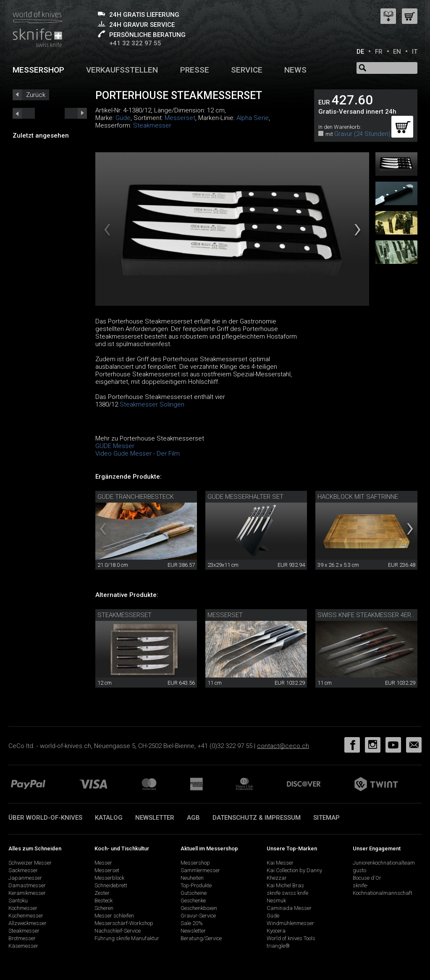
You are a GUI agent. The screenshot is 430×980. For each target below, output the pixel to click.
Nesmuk (276, 901)
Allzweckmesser (28, 923)
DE (360, 52)
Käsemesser (23, 946)
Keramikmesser (27, 893)
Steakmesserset (125, 615)
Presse (195, 70)
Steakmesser (152, 125)
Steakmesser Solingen (152, 404)
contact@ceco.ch (283, 746)
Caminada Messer (289, 908)
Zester (102, 893)
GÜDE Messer (115, 446)
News (295, 70)
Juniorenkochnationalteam (384, 863)
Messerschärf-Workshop (124, 923)
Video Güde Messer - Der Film (138, 454)
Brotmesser (22, 938)
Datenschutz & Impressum (257, 818)
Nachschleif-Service (118, 931)
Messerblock (109, 878)
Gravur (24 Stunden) (362, 134)
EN (397, 52)
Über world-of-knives (45, 818)
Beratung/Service (201, 938)
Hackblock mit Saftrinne (358, 497)
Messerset (180, 118)
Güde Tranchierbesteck (136, 497)
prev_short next (76, 113)
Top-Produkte (196, 885)
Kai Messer (280, 863)
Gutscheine (194, 893)
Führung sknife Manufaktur (127, 938)
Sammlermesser (200, 870)
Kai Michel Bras (285, 885)
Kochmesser (23, 908)
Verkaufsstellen (122, 70)
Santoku (18, 901)
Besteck (104, 901)
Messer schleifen (114, 916)
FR (379, 52)
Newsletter (155, 818)
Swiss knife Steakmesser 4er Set (371, 615)
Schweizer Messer (30, 863)
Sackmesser (23, 870)
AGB (193, 818)
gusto (359, 870)
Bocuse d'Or (367, 878)
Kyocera (276, 931)
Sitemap (326, 818)
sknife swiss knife (287, 893)
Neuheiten (192, 878)
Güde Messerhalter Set (245, 497)
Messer (103, 863)
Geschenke (193, 901)
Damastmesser (27, 885)
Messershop (38, 70)
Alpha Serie (253, 118)
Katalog (109, 818)
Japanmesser (25, 878)
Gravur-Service (198, 916)
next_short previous (24, 113)
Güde (123, 118)
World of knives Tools (291, 938)
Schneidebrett (111, 885)
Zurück (36, 95)
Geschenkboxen (199, 908)
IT (415, 52)
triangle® (278, 946)
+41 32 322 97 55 (135, 43)
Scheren (104, 908)
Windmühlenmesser (290, 923)
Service (247, 70)
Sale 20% (192, 923)
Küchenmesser (26, 916)
